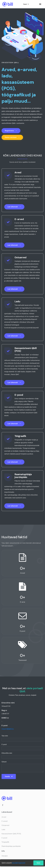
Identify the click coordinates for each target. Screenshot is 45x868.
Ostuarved (5, 825)
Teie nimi (5, 736)
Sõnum (4, 762)
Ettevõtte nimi (7, 753)
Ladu (3, 830)
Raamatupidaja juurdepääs (11, 846)
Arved (4, 817)
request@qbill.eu (8, 729)
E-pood (4, 838)
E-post (4, 744)
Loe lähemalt (14, 207)
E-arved (4, 821)
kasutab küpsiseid (19, 863)
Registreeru (11, 131)
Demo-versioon (12, 137)
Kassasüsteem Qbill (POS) (11, 834)
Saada (9, 776)
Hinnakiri (5, 856)
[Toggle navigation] (40, 4)
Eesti (26, 4)
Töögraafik (5, 842)
